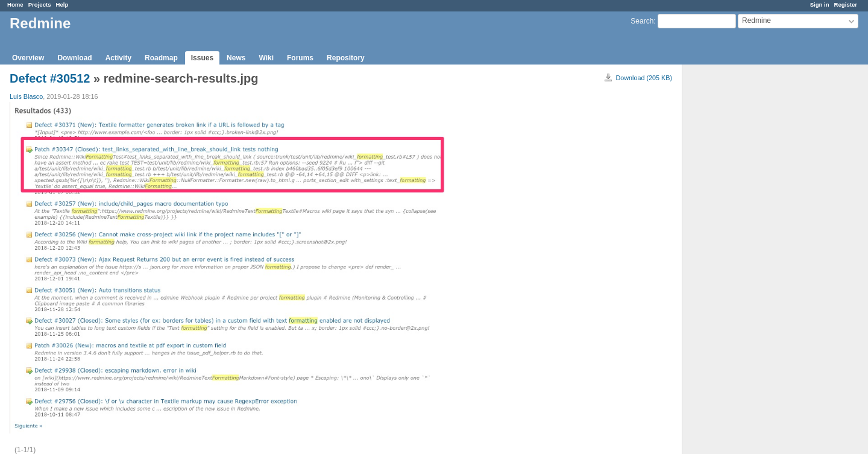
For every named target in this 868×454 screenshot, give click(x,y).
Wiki (266, 58)
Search (642, 21)
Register (846, 5)
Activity (118, 58)
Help (62, 5)
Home (15, 5)
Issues (202, 58)
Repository (346, 58)
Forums (300, 58)
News (236, 58)
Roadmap (161, 58)
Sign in (820, 5)
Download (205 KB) (644, 78)
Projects (40, 5)
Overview (28, 58)
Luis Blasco (26, 96)
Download (74, 58)
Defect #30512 (50, 78)
